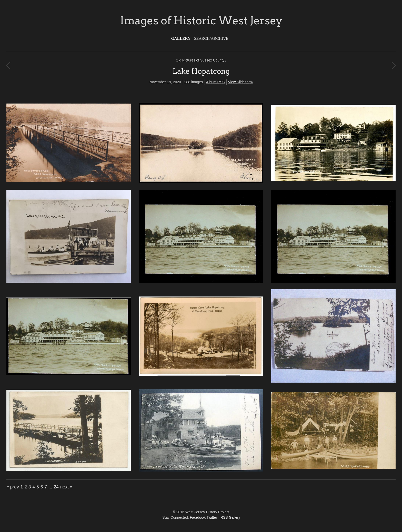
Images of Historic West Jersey (201, 21)
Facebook (198, 517)
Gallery (181, 38)
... (50, 487)
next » (66, 487)
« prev (13, 487)
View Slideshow (240, 82)
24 (56, 487)
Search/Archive (211, 38)
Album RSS (215, 82)
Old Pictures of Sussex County (200, 60)
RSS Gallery (230, 517)
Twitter (212, 517)
